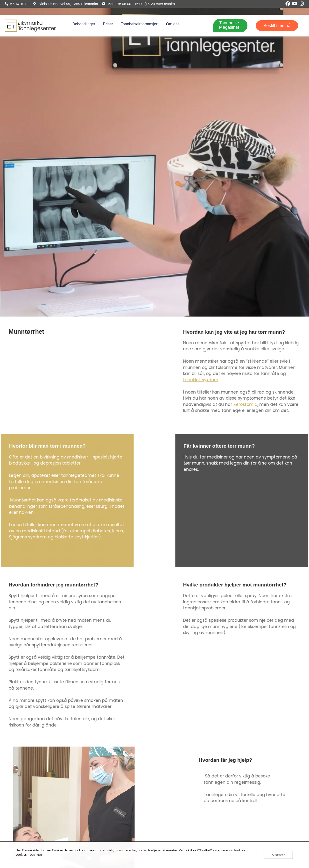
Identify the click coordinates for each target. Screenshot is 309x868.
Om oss (173, 24)
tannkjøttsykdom (271, 380)
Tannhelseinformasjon (140, 24)
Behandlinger (84, 24)
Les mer (36, 855)
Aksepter (279, 855)
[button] (85, 24)
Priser (108, 24)
